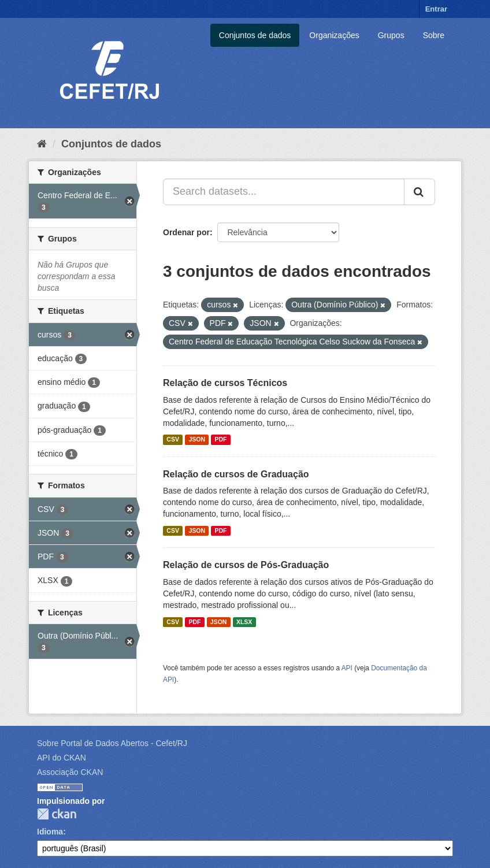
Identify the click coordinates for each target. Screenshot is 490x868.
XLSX (244, 622)
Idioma (50, 832)
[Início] (42, 144)
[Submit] (420, 192)
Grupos (391, 35)
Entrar (436, 9)
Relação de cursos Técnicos (225, 383)
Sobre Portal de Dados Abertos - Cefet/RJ (112, 743)
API (347, 668)
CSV (173, 440)
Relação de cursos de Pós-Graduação (246, 565)
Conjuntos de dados (255, 35)
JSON (197, 440)
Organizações (334, 35)
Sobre (434, 35)
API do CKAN (62, 758)
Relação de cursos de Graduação (236, 474)
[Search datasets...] (284, 192)
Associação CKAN (70, 772)
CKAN (57, 814)
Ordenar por (186, 232)
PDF (220, 440)
